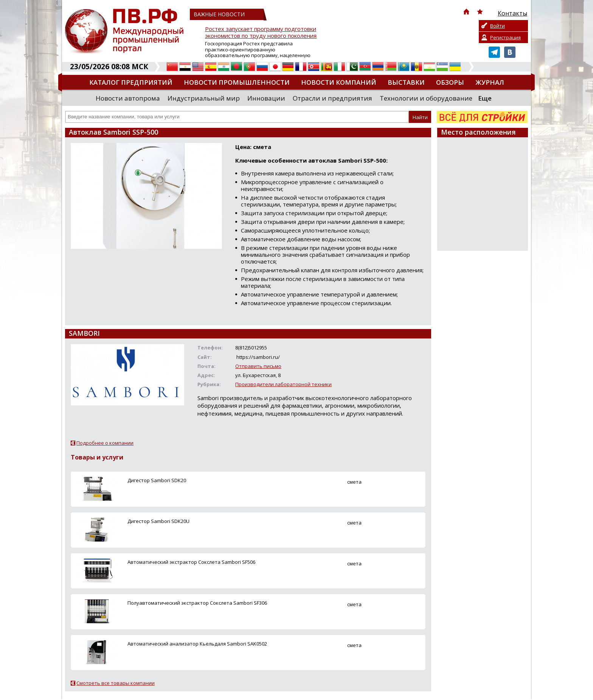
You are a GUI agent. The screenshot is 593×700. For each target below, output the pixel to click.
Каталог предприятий (131, 82)
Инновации (266, 98)
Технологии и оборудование (426, 98)
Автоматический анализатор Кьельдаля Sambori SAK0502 (197, 644)
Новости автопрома (128, 98)
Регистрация (505, 37)
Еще (485, 98)
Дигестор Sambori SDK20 (157, 480)
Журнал (490, 82)
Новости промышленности (237, 82)
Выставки (406, 82)
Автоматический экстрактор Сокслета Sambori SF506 (191, 562)
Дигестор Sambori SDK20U (158, 521)
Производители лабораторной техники (283, 384)
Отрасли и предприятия (332, 98)
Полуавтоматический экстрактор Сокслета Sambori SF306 (197, 603)
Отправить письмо (258, 366)
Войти (498, 26)
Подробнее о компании (105, 443)
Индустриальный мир (204, 98)
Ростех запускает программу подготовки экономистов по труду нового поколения (261, 32)
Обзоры (450, 82)
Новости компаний (339, 82)
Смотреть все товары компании (116, 683)
